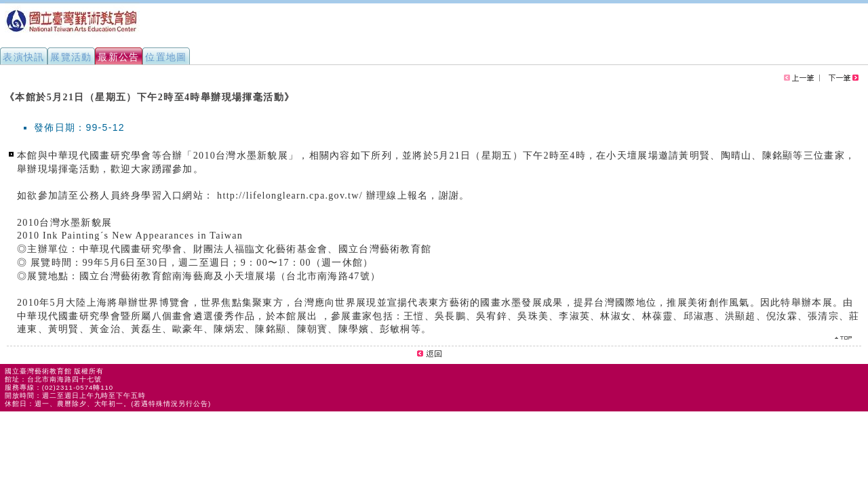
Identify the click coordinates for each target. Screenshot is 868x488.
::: (5, 91)
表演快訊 (24, 57)
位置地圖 (166, 57)
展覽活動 (71, 57)
